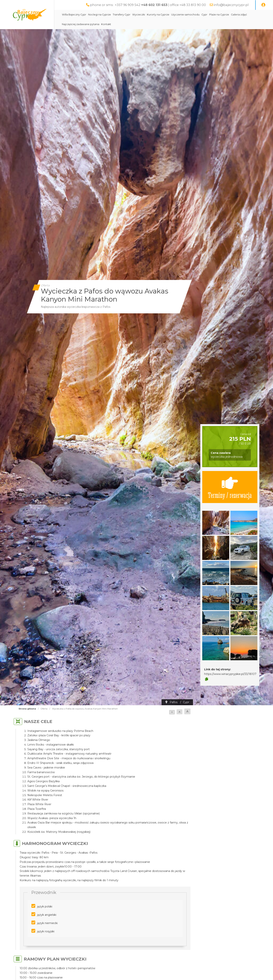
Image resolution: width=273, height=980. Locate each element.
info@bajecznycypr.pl (231, 5)
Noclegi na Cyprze (99, 15)
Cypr (204, 15)
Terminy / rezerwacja (230, 487)
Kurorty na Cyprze (158, 15)
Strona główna (27, 709)
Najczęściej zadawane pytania (81, 24)
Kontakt (106, 24)
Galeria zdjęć (239, 15)
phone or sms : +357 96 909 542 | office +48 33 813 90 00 (148, 5)
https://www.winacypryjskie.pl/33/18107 (230, 674)
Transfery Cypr (122, 15)
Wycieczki (139, 15)
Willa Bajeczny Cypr (74, 15)
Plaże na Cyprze (219, 15)
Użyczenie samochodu (185, 15)
